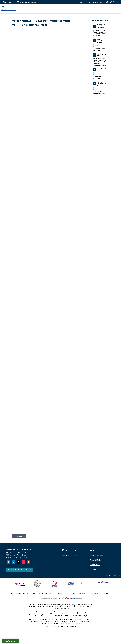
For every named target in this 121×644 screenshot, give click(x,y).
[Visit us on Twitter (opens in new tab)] (111, 3)
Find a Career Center (70, 555)
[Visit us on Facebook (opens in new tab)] (107, 3)
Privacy (82, 594)
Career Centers (95, 2)
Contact (106, 594)
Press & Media (96, 560)
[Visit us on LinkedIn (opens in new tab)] (117, 3)
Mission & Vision (96, 555)
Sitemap (72, 594)
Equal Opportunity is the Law (23, 594)
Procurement (95, 565)
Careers (93, 569)
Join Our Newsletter (19, 570)
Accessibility (60, 594)
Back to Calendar (19, 536)
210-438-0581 (10, 2)
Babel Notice (94, 594)
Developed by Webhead (113, 576)
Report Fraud (78, 2)
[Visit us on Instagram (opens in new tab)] (114, 3)
